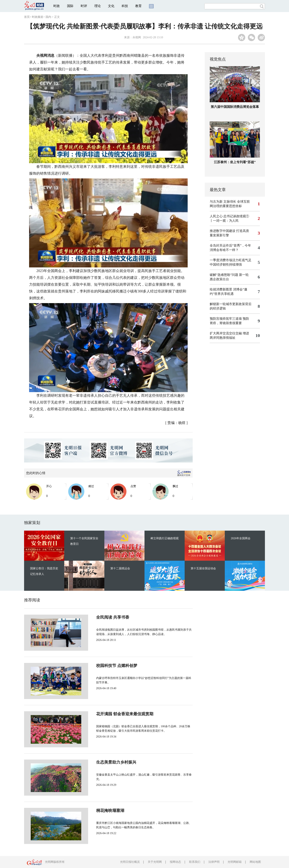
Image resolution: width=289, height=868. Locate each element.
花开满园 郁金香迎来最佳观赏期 (111, 714)
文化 (111, 6)
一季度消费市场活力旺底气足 (231, 260)
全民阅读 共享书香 (99, 617)
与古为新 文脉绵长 (223, 202)
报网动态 (175, 862)
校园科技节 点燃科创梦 (103, 666)
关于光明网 (155, 862)
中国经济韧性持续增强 (226, 265)
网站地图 (255, 862)
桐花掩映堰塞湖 (97, 810)
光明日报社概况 (130, 862)
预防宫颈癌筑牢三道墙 (226, 319)
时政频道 (38, 17)
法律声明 (214, 862)
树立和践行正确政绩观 (165, 538)
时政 (57, 6)
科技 (125, 6)
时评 (84, 6)
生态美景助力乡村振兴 (103, 762)
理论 (98, 6)
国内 (48, 17)
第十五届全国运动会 (203, 568)
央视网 (137, 37)
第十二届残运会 (120, 568)
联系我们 (195, 862)
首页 (27, 17)
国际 (70, 6)
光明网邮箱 (235, 862)
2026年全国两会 (241, 538)
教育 (138, 6)
